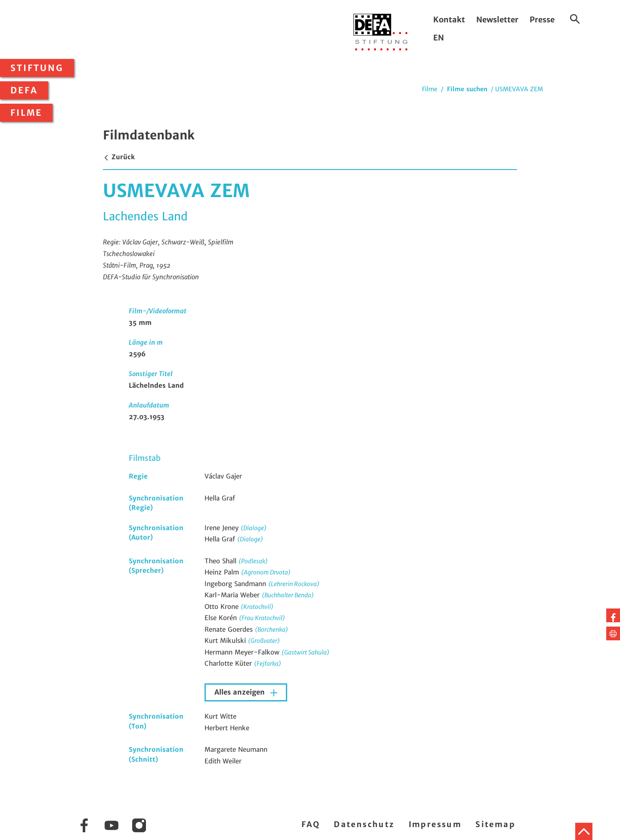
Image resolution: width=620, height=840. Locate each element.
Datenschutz (364, 824)
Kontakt (449, 20)
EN (439, 38)
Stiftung (37, 68)
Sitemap (495, 824)
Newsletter (497, 20)
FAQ (311, 824)
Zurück (119, 157)
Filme (26, 113)
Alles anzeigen (241, 692)
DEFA (24, 90)
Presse (542, 20)
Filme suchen (467, 89)
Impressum (435, 824)
